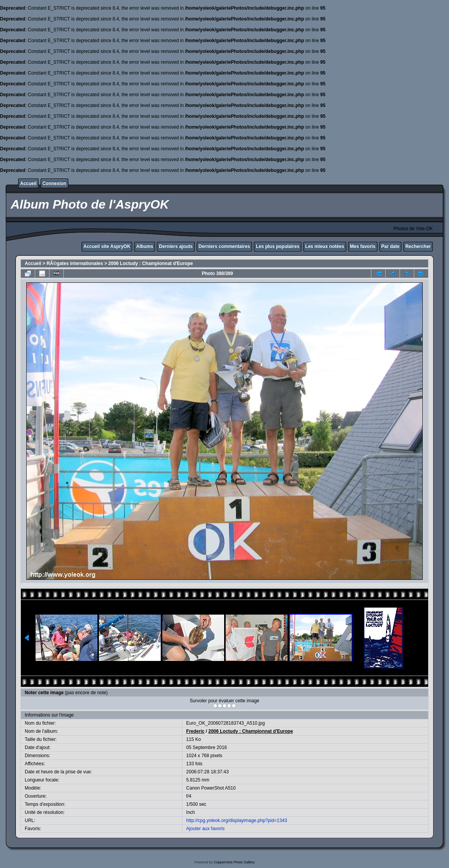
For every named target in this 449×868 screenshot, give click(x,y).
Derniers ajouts (176, 246)
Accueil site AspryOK (107, 246)
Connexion (54, 183)
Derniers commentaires (224, 246)
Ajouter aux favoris (205, 829)
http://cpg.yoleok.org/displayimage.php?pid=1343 (237, 820)
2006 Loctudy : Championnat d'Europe (151, 263)
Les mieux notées (325, 246)
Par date (390, 246)
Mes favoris (363, 246)
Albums (145, 246)
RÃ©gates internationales (75, 263)
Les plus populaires (278, 246)
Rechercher (418, 246)
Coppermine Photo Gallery (234, 862)
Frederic (195, 731)
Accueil (28, 183)
